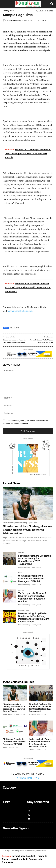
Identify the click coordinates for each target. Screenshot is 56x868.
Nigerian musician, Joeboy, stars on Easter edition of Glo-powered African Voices (27, 530)
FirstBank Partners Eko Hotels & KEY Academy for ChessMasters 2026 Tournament (35, 560)
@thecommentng (28, 778)
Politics (21, 590)
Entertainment (8, 523)
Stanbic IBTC (15, 328)
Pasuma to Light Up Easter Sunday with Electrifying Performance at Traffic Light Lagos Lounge (34, 618)
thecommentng (15, 21)
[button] (5, 4)
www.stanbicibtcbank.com (20, 311)
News (20, 573)
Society (21, 553)
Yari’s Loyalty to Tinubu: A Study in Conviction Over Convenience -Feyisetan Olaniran (32, 597)
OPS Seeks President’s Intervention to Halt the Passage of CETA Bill (31, 579)
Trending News (8, 11)
